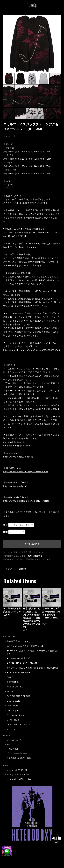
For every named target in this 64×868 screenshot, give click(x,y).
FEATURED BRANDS (18, 724)
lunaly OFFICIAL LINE (18, 774)
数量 (5, 532)
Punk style (13, 710)
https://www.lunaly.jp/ (15, 486)
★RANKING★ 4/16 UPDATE (22, 663)
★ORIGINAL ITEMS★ (19, 672)
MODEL (11, 729)
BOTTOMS (13, 682)
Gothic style (13, 701)
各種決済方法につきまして (20, 641)
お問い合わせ (13, 749)
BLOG (10, 745)
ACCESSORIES (15, 687)
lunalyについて (14, 740)
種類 (5, 525)
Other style (13, 720)
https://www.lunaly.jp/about (18, 457)
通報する (23, 569)
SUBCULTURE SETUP (19, 696)
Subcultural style (16, 715)
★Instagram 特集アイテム (21, 658)
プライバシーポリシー (17, 753)
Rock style (12, 706)
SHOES (11, 691)
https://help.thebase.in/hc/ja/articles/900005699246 (32, 350)
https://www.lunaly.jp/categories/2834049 (26, 471)
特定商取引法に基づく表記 (19, 758)
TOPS (10, 677)
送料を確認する (35, 556)
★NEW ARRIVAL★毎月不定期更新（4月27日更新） (34, 668)
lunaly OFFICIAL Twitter (19, 779)
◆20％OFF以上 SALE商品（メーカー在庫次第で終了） (33, 652)
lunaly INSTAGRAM (17, 770)
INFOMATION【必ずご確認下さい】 (25, 646)
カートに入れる (32, 544)
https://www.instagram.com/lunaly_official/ (26, 501)
